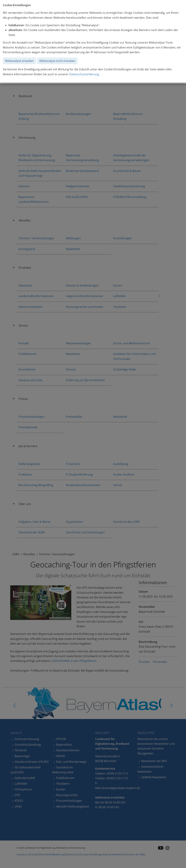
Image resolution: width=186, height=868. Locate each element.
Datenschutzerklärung (84, 74)
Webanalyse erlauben (19, 61)
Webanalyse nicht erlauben (57, 61)
